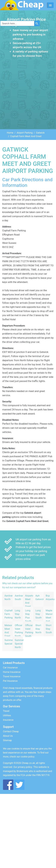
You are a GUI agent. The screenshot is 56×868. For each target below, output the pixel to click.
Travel (6, 711)
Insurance (8, 720)
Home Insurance (12, 672)
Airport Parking (25, 133)
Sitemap (7, 740)
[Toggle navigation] (50, 5)
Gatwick (40, 133)
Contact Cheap (11, 731)
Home (10, 133)
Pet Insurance (10, 681)
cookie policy (28, 757)
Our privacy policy (23, 767)
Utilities (7, 715)
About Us (8, 736)
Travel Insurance (12, 676)
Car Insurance (10, 668)
